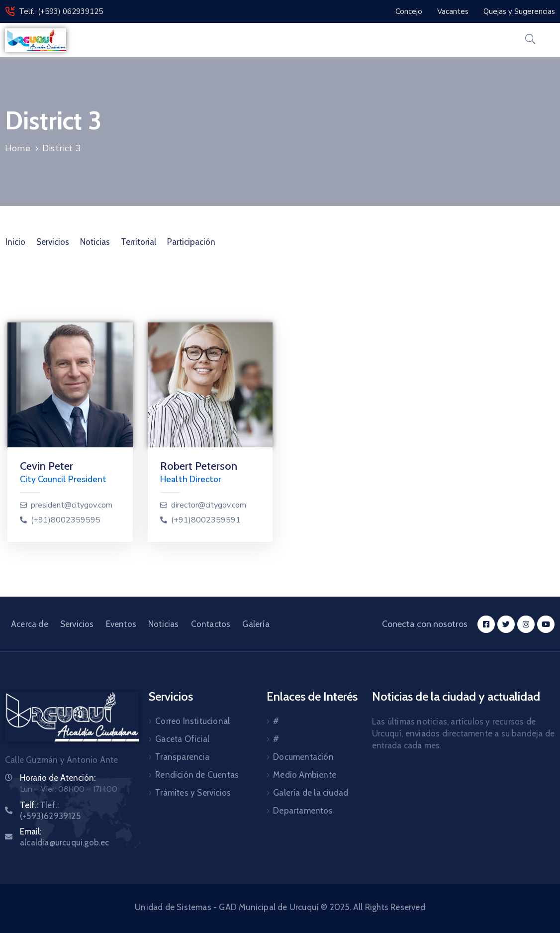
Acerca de (30, 624)
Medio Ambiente (305, 775)
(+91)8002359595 (66, 520)
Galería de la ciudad (311, 793)
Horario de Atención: (58, 778)
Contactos (211, 624)
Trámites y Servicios (193, 793)
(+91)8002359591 (206, 520)
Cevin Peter (47, 466)
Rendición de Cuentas (197, 775)
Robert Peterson (199, 466)
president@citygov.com (72, 505)
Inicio (15, 242)
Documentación (303, 757)
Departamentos (303, 811)
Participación (191, 242)
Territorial (139, 242)
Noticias (95, 242)
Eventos (121, 624)
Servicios (53, 242)
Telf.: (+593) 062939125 (61, 11)
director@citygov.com (209, 505)
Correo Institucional (192, 721)
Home (18, 148)
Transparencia (182, 757)
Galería (256, 624)
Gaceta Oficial (182, 739)
